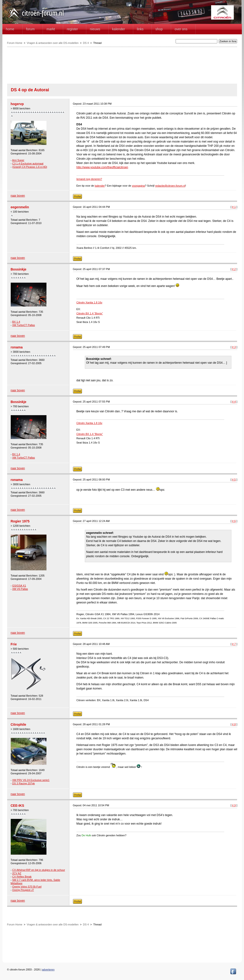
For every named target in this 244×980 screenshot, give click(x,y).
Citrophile (18, 725)
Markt (51, 29)
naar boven (18, 196)
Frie (14, 644)
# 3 (234, 347)
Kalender (119, 29)
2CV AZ (17, 873)
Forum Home (15, 43)
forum (30, 29)
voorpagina (138, 186)
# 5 (234, 480)
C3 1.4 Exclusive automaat (28, 163)
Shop (159, 29)
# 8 (234, 724)
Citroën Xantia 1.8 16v (89, 302)
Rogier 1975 (20, 521)
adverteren (48, 970)
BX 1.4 (16, 322)
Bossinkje (19, 269)
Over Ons (181, 29)
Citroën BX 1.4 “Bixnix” (90, 313)
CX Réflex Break (22, 877)
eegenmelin (20, 207)
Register (72, 29)
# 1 (234, 207)
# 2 (234, 269)
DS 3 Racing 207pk (23, 783)
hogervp (17, 104)
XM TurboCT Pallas (23, 325)
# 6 (234, 521)
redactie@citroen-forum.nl (170, 186)
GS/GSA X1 (19, 586)
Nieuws (95, 29)
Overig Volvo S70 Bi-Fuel (27, 887)
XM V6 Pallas (20, 589)
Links (140, 29)
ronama (17, 347)
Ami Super (18, 160)
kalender (100, 186)
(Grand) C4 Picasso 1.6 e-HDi (30, 167)
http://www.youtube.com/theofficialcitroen (102, 167)
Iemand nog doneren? (89, 179)
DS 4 (86, 43)
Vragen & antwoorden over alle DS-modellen (53, 43)
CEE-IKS (18, 806)
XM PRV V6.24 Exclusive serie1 (31, 780)
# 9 (234, 805)
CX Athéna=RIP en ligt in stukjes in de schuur (38, 870)
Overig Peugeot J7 (23, 890)
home (10, 29)
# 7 (234, 644)
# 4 (234, 402)
